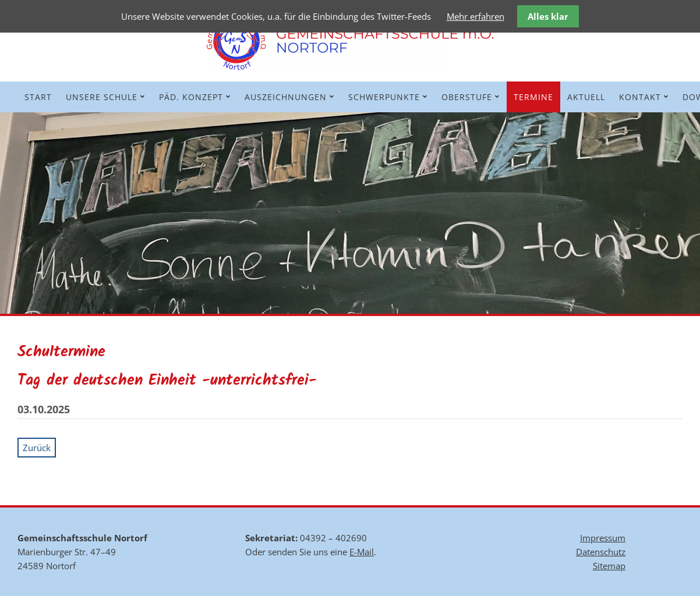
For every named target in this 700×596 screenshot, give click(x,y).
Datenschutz (601, 552)
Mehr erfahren (475, 16)
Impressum (603, 538)
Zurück (37, 448)
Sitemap (609, 566)
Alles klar (548, 16)
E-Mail (362, 552)
